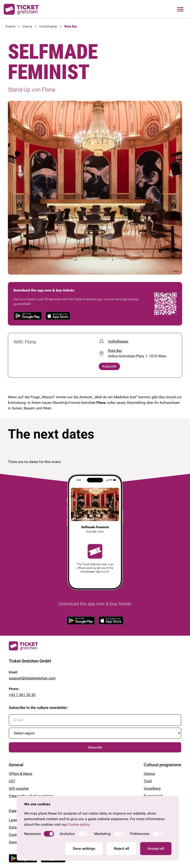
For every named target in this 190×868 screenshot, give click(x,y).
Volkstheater (48, 26)
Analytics (67, 834)
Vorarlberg (152, 788)
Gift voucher (19, 788)
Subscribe (95, 747)
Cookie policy (79, 824)
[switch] (49, 834)
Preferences (140, 834)
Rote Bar (71, 26)
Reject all (121, 848)
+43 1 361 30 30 (22, 695)
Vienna (27, 26)
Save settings (84, 848)
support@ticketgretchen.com (32, 678)
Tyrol (148, 781)
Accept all (156, 848)
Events (10, 26)
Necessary (33, 834)
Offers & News (21, 774)
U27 (12, 781)
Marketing (102, 834)
